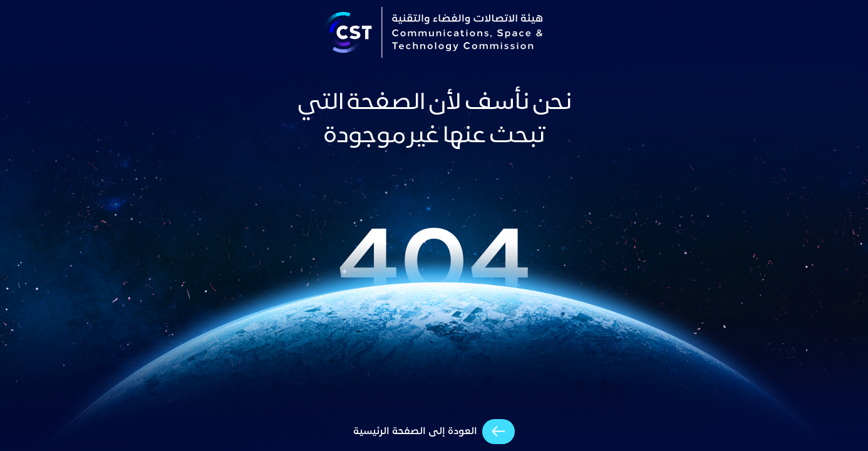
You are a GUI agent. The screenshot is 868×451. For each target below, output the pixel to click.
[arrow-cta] (434, 432)
